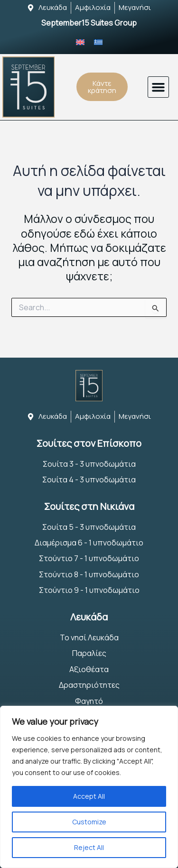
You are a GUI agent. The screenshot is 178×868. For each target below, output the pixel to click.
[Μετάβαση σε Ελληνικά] (98, 42)
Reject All (89, 847)
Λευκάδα (89, 617)
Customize (89, 822)
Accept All (89, 796)
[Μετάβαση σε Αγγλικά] (80, 42)
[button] (159, 87)
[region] (89, 787)
